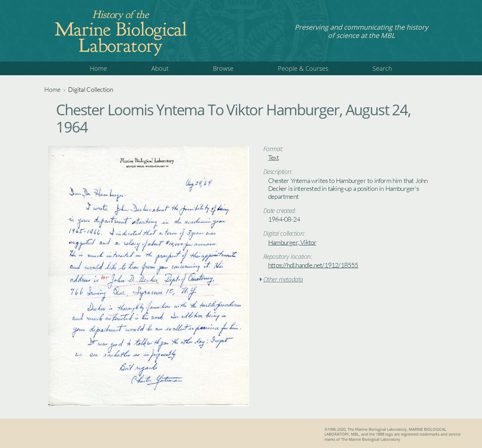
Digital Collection (91, 89)
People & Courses (303, 68)
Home (98, 68)
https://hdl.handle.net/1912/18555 (313, 265)
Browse (223, 68)
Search (382, 68)
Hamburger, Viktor (292, 242)
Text (273, 157)
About (160, 68)
